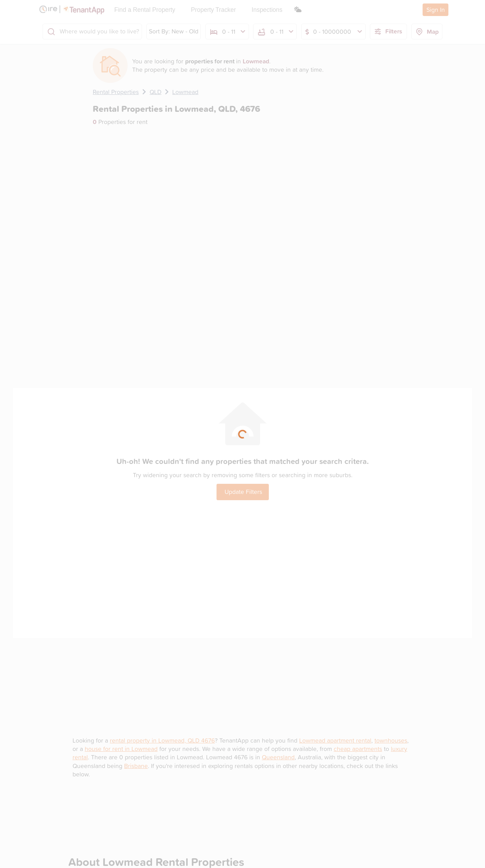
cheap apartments (358, 749)
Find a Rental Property (145, 10)
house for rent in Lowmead (121, 749)
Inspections (267, 10)
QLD (156, 92)
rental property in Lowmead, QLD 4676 (162, 740)
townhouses (391, 740)
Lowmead (185, 92)
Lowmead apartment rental (335, 740)
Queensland (278, 757)
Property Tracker (214, 10)
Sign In (436, 10)
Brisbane (136, 766)
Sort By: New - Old (174, 31)
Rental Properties (116, 92)
